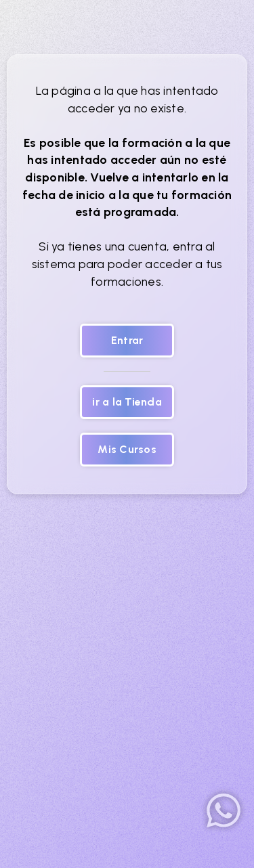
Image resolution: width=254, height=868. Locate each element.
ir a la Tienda (127, 402)
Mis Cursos (127, 449)
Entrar (127, 340)
